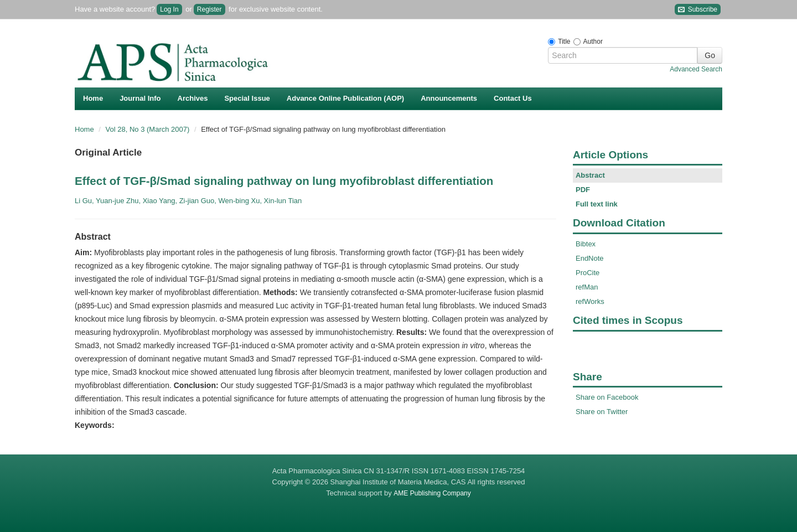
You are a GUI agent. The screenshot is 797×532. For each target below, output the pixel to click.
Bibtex (586, 244)
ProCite (588, 273)
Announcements (449, 98)
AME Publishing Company (432, 493)
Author (593, 42)
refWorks (590, 301)
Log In (169, 9)
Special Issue (247, 98)
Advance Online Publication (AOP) (345, 98)
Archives (193, 98)
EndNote (590, 258)
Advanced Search (696, 69)
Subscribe (698, 10)
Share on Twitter (602, 412)
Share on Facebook (607, 397)
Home (93, 98)
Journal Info (140, 98)
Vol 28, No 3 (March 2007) (149, 129)
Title (564, 42)
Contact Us (513, 98)
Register (209, 9)
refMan (587, 287)
